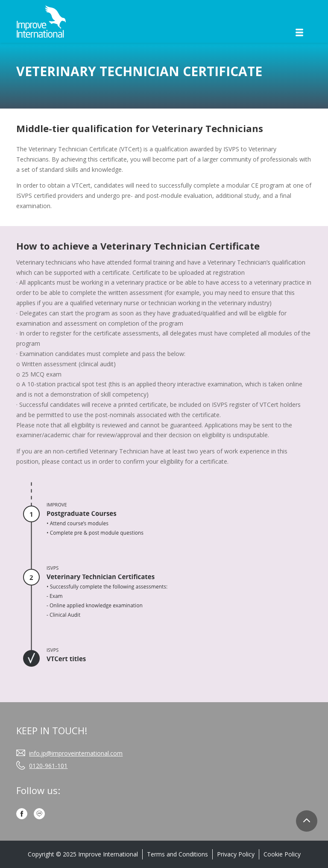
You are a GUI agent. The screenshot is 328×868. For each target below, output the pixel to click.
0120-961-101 (48, 766)
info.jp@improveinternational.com (76, 753)
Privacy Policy (236, 854)
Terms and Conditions (177, 854)
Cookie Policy (282, 854)
